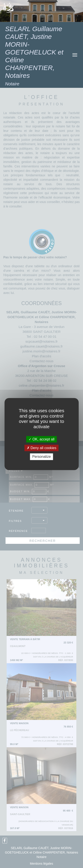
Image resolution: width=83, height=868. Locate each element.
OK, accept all (41, 439)
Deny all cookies (42, 448)
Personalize (42, 457)
